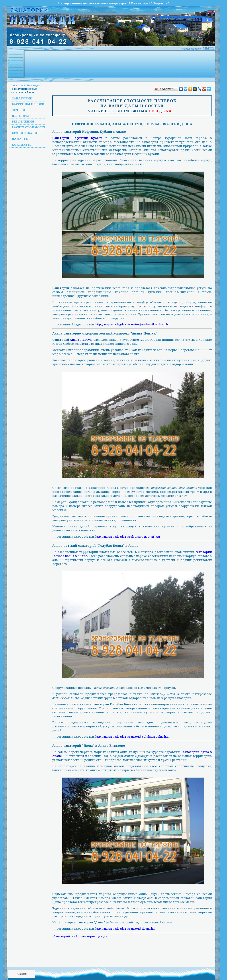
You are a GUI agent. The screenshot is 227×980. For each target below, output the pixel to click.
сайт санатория (84, 936)
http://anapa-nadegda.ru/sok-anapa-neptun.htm (128, 537)
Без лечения (23, 121)
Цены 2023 (20, 116)
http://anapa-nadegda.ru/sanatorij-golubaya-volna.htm (132, 736)
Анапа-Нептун (81, 340)
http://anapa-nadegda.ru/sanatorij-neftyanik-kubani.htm (133, 324)
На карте (20, 139)
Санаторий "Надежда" (26, 85)
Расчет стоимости (29, 127)
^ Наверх (22, 974)
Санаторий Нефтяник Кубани (77, 138)
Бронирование (25, 133)
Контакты (21, 145)
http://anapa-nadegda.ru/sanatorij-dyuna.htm (126, 929)
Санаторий (22, 98)
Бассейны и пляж (28, 104)
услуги (103, 936)
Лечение (20, 110)
